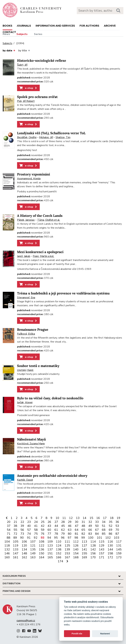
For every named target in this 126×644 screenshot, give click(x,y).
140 (76, 549)
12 (71, 518)
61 (56, 530)
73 (22, 534)
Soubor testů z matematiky (38, 366)
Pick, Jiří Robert (26, 101)
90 (22, 538)
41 (36, 526)
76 (43, 534)
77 (49, 534)
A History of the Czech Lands (40, 216)
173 (119, 557)
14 (84, 518)
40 (29, 526)
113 (84, 542)
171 (102, 557)
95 (56, 538)
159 (119, 553)
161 (16, 557)
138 (59, 549)
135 (33, 549)
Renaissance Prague (33, 330)
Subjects (22, 34)
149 (33, 553)
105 (16, 542)
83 (90, 534)
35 (111, 522)
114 (93, 542)
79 (63, 534)
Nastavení (105, 634)
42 (43, 526)
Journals (24, 26)
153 (67, 553)
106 (24, 542)
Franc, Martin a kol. (43, 256)
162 (24, 557)
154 (76, 553)
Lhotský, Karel (25, 370)
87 (117, 534)
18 (112, 518)
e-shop (28, 88)
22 (22, 522)
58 (36, 530)
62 (63, 530)
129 (102, 546)
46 (70, 526)
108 (42, 542)
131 (119, 546)
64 (77, 530)
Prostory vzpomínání (34, 174)
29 (70, 522)
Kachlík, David (25, 480)
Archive (110, 26)
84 (97, 534)
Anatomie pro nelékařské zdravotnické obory (52, 476)
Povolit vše (77, 634)
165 (50, 557)
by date (9, 51)
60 (49, 530)
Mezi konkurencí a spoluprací (40, 252)
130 (110, 546)
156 (93, 553)
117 (119, 542)
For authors (89, 26)
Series (38, 34)
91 (29, 538)
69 (111, 530)
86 (111, 534)
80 (70, 534)
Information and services (55, 26)
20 (9, 522)
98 (76, 538)
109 (50, 542)
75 (36, 534)
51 (104, 526)
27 (56, 522)
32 (90, 522)
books (7, 26)
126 (76, 546)
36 (117, 522)
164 (42, 557)
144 (110, 549)
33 (97, 522)
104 (7, 542)
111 (67, 542)
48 (83, 526)
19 (118, 518)
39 (22, 526)
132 (7, 549)
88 (9, 538)
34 (104, 522)
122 (42, 546)
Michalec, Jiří (46, 137)
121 (33, 546)
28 (63, 522)
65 (83, 530)
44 (56, 526)
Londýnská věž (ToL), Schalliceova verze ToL (51, 133)
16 (98, 518)
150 (42, 553)
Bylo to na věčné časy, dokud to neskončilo (50, 398)
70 (117, 530)
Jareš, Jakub (24, 256)
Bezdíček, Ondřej (27, 137)
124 (59, 546)
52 (111, 526)
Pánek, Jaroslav (26, 220)
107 (33, 542)
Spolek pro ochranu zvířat (37, 97)
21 (15, 522)
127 (84, 546)
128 (93, 546)
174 (60, 561)
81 (77, 534)
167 (67, 557)
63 (70, 530)
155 (84, 553)
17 (105, 518)
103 (117, 538)
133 (16, 549)
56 (22, 530)
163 (33, 557)
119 (16, 546)
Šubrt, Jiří (22, 65)
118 (7, 546)
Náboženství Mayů (31, 439)
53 (117, 526)
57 (29, 530)
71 (9, 534)
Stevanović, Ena (26, 298)
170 (93, 557)
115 (102, 542)
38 (15, 526)
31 (83, 522)
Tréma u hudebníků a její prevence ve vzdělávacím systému (63, 293)
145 (119, 549)
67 (97, 530)
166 (59, 557)
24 (36, 522)
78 (56, 534)
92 (36, 538)
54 (9, 530)
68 (104, 530)
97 (70, 538)
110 (59, 542)
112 (76, 542)
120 (24, 546)
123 (50, 546)
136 (42, 549)
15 (91, 518)
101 (100, 538)
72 (15, 534)
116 (110, 542)
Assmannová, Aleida (29, 179)
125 (67, 546)
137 (50, 549)
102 (108, 538)
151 (50, 553)
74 (29, 534)
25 (43, 522)
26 (49, 522)
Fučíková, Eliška (26, 334)
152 (59, 553)
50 (97, 526)
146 (7, 553)
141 (84, 549)
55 (15, 530)
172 (110, 557)
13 (78, 518)
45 (63, 526)
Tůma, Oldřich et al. (49, 220)
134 (24, 549)
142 (93, 549)
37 (9, 526)
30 (77, 522)
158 (110, 553)
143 (102, 549)
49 (90, 526)
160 (7, 557)
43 (49, 526)
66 (90, 530)
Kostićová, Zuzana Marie (31, 444)
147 (16, 553)
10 (57, 518)
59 (43, 530)
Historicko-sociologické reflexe (42, 61)
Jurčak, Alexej (25, 402)
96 (63, 538)
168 (76, 557)
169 (84, 557)
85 (104, 534)
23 (29, 522)
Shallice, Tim (63, 137)
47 (77, 526)
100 (91, 538)
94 (49, 538)
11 (64, 518)
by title (24, 51)
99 (83, 538)
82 (83, 534)
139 (67, 549)
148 (24, 553)
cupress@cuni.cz (26, 621)
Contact (9, 32)
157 (102, 553)
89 (15, 538)
